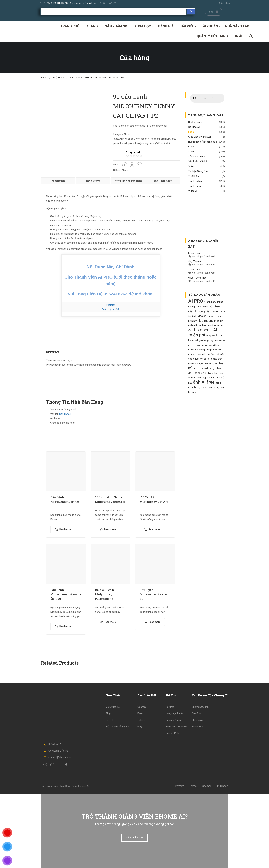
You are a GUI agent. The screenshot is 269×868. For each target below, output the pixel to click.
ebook (131, 139)
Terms (193, 786)
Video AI (193, 191)
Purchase (223, 786)
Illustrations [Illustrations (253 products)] (206, 321)
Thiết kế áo (194, 176)
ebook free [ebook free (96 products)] (218, 316)
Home (44, 77)
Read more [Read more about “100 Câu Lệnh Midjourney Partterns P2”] (110, 622)
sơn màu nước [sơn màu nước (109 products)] (210, 363)
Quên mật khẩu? (110, 309)
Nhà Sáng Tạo (237, 26)
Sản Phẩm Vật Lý (197, 161)
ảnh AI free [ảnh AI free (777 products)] (204, 382)
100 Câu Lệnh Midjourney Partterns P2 (104, 594)
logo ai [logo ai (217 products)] (192, 340)
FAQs (140, 726)
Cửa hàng (59, 77)
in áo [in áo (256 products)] (217, 325)
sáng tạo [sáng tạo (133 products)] (198, 363)
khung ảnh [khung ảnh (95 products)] (211, 336)
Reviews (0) (93, 181)
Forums (170, 707)
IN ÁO (239, 36)
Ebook (127, 134)
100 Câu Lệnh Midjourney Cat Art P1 (154, 502)
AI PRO (123, 139)
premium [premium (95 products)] (201, 345)
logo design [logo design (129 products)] (203, 340)
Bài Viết (187, 26)
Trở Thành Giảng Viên (117, 726)
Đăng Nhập (224, 3)
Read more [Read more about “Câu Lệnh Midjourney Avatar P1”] (155, 622)
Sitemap (207, 786)
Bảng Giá (166, 26)
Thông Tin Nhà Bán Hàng (128, 181)
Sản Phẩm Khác (163, 181)
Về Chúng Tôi (113, 707)
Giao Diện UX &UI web (200, 137)
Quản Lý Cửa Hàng (212, 36)
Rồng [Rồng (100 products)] (220, 350)
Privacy (179, 786)
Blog (108, 713)
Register (111, 305)
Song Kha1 (65, 414)
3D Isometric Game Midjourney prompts (110, 499)
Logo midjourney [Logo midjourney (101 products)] (217, 340)
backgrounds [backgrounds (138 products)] (195, 306)
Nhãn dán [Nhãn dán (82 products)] (192, 345)
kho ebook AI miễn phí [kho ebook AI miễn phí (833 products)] (203, 332)
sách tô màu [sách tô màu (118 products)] (204, 354)
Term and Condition (176, 726)
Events (141, 713)
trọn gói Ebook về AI (160, 143)
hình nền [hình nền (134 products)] (193, 321)
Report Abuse (120, 170)
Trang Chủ (70, 26)
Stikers (192, 166)
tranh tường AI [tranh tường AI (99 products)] (210, 368)
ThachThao (194, 269)
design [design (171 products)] (202, 316)
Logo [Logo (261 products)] (219, 335)
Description (58, 181)
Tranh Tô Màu (196, 181)
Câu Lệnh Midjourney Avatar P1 (154, 594)
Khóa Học (143, 26)
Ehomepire (198, 720)
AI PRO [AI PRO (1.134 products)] (196, 301)
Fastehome (198, 726)
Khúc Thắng (195, 253)
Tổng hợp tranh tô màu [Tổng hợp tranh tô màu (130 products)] (209, 377)
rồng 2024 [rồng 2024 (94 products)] (193, 354)
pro (173, 139)
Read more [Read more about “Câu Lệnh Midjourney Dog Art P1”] (65, 529)
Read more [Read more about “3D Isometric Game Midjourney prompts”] (110, 529)
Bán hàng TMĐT (109, 3)
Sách (191, 151)
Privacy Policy (173, 733)
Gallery (141, 720)
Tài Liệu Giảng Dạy (198, 171)
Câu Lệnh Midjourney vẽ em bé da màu (66, 594)
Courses (142, 707)
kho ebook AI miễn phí (148, 139)
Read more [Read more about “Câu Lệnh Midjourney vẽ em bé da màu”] (65, 626)
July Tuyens (195, 261)
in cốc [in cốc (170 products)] (217, 321)
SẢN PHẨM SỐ (116, 26)
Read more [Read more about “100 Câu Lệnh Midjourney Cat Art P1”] (155, 529)
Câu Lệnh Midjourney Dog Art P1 (65, 502)
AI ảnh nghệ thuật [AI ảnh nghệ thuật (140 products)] (213, 302)
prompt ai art (120, 143)
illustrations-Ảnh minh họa (202, 142)
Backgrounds (195, 122)
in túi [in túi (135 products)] (210, 325)
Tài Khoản (209, 26)
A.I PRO (92, 26)
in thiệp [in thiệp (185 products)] (203, 325)
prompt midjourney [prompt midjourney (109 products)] (208, 350)
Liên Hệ (42, 3)
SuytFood (197, 713)
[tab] (58, 181)
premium (166, 139)
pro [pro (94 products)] (207, 345)
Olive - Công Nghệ (198, 278)
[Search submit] (191, 11)
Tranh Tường (195, 186)
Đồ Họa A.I (194, 127)
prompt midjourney (138, 143)
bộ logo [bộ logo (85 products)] (206, 307)
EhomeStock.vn (200, 707)
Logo (191, 146)
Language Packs (175, 713)
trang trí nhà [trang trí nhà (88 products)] (198, 368)
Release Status (174, 720)
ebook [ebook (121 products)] (210, 316)
